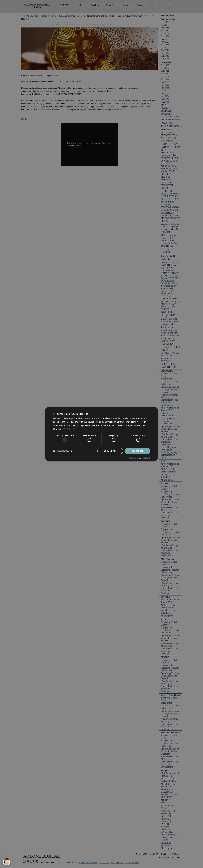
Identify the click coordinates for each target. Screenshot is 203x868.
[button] (62, 451)
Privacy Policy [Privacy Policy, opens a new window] (69, 429)
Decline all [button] (110, 451)
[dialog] (101, 434)
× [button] (153, 410)
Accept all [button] (138, 451)
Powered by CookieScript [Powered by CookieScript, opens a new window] (139, 458)
